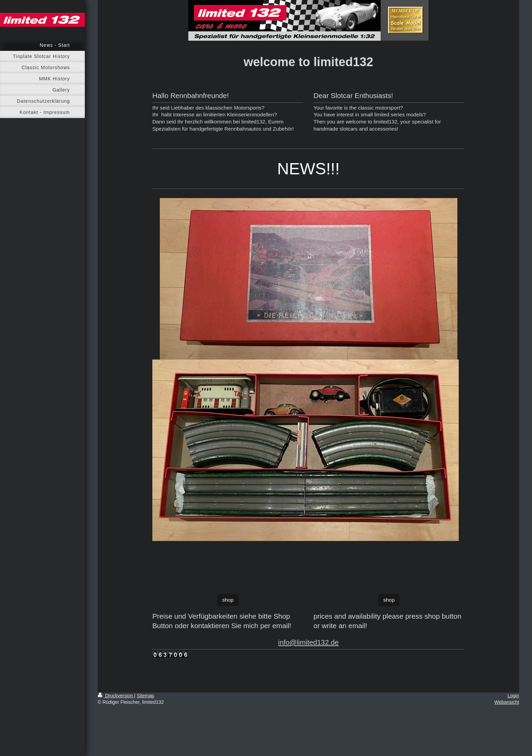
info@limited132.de (308, 642)
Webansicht (507, 702)
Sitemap (145, 696)
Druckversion (116, 696)
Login (513, 696)
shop (228, 600)
